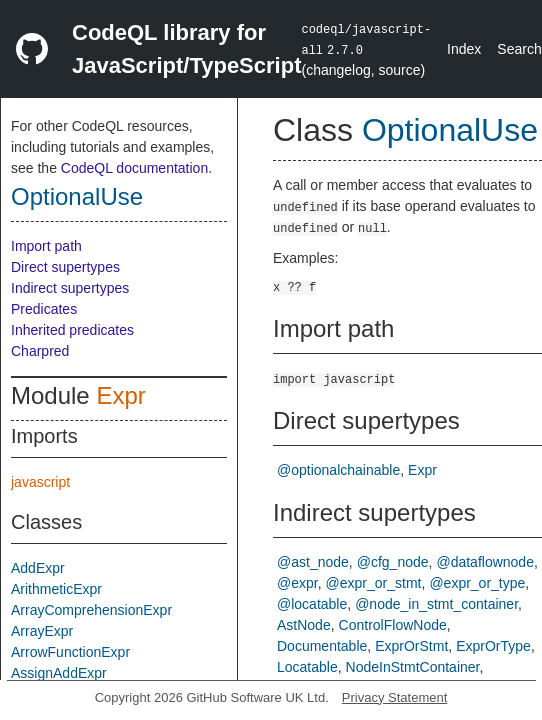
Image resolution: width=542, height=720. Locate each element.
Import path (46, 246)
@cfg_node (393, 562)
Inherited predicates (72, 330)
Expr (120, 395)
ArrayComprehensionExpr (91, 610)
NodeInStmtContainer (413, 667)
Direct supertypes (65, 267)
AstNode (304, 625)
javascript (40, 482)
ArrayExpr (42, 631)
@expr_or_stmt (374, 583)
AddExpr (38, 568)
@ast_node (313, 562)
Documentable (322, 646)
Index (464, 49)
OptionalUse (77, 196)
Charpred (40, 351)
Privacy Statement (395, 697)
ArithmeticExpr (56, 589)
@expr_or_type (477, 583)
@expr (297, 583)
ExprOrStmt (411, 646)
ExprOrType (493, 646)
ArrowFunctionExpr (70, 652)
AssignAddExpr (59, 673)
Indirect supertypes (70, 288)
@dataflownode (485, 562)
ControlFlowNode (393, 625)
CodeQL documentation (134, 168)
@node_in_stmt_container (436, 604)
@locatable (312, 604)
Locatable (307, 667)
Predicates (44, 309)
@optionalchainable (338, 470)
